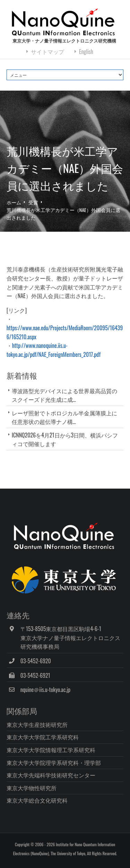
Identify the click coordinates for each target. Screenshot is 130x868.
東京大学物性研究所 (32, 788)
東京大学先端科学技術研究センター (51, 775)
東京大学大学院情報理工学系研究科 (51, 750)
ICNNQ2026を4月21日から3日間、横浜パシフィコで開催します (65, 439)
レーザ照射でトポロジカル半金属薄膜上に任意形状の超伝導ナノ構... (64, 417)
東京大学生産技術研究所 (37, 724)
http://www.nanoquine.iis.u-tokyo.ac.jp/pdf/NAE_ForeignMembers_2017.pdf (54, 350)
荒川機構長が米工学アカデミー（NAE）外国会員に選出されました (63, 214)
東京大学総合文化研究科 (37, 800)
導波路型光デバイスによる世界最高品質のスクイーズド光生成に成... (64, 395)
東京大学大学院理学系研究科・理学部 (54, 763)
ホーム (14, 202)
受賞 (33, 202)
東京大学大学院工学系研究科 (43, 737)
